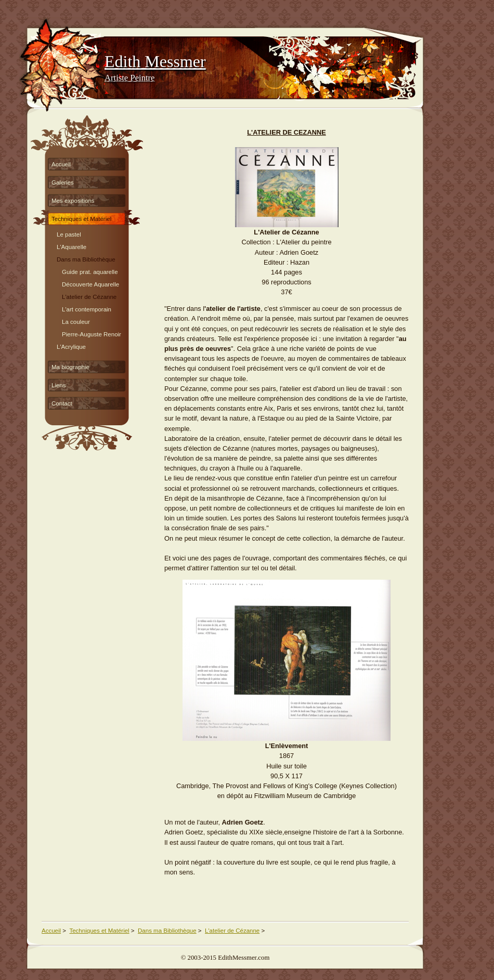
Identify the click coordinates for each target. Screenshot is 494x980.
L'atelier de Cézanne (89, 296)
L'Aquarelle (71, 246)
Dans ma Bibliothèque (86, 258)
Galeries (63, 182)
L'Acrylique (71, 345)
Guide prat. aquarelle (90, 271)
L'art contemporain (87, 308)
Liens (59, 385)
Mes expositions (73, 201)
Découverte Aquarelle (90, 283)
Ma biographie (70, 367)
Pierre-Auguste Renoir (92, 333)
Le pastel (69, 233)
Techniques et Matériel (81, 219)
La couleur (76, 321)
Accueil (61, 164)
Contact (62, 403)
